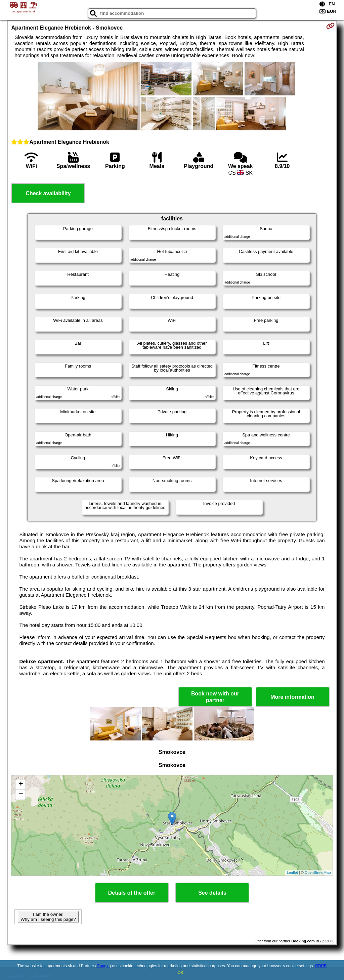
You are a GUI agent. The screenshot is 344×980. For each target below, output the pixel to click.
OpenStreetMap (318, 872)
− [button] (21, 795)
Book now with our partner (215, 697)
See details (212, 893)
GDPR (321, 966)
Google (103, 966)
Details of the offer (132, 893)
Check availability (48, 193)
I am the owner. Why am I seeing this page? (48, 917)
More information (292, 697)
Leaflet (292, 872)
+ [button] (21, 784)
